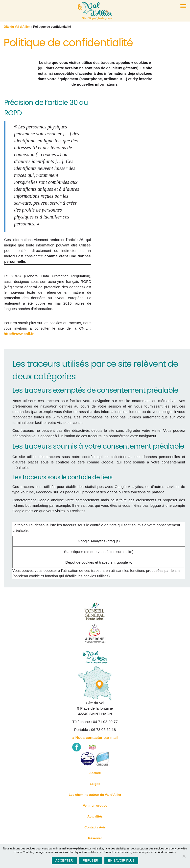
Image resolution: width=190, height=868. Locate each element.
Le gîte (95, 784)
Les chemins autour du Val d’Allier (95, 795)
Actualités (95, 816)
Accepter (64, 860)
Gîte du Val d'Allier (17, 27)
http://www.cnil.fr (19, 334)
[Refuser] (184, 856)
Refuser (91, 860)
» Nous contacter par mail (95, 737)
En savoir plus (121, 860)
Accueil (95, 773)
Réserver (95, 838)
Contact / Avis (95, 827)
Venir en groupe (95, 806)
